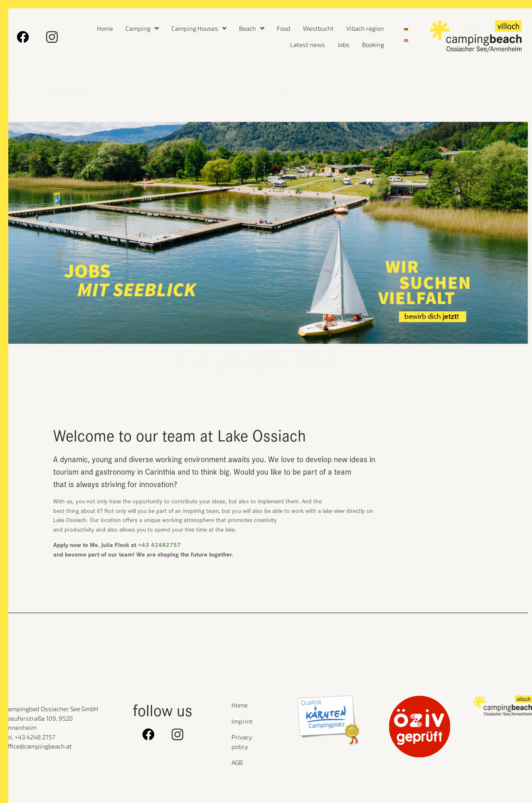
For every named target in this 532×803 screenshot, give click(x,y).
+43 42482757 (159, 544)
